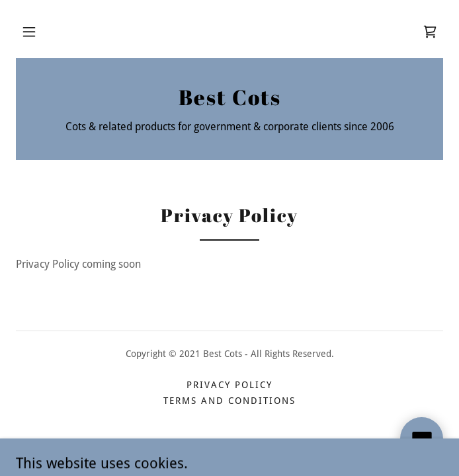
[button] (29, 32)
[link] (430, 32)
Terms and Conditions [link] (230, 401)
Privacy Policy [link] (230, 385)
